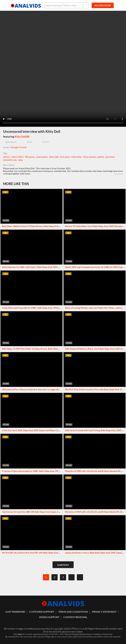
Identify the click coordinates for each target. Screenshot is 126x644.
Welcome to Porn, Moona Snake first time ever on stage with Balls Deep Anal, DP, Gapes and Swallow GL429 (53, 389)
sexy (20, 160)
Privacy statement (104, 612)
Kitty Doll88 (22, 137)
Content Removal (75, 617)
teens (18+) (17, 157)
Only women (89, 157)
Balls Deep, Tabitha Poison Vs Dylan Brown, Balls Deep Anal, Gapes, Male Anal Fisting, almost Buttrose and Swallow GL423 (60, 226)
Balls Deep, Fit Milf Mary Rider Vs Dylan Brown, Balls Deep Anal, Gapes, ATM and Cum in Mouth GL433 (51, 349)
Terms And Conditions (73, 612)
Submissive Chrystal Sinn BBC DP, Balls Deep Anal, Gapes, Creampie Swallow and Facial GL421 (47, 512)
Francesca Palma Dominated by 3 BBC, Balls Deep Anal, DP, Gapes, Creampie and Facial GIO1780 (48, 471)
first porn (65, 157)
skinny (7, 157)
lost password (15, 612)
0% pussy (30, 157)
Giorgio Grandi (18, 147)
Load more (63, 565)
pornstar (110, 157)
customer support (42, 612)
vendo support (49, 617)
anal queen (42, 157)
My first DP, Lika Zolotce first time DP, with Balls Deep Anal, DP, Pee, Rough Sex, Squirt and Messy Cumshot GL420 (56, 553)
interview (76, 157)
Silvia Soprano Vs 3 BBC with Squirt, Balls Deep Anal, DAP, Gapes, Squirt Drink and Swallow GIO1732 (50, 267)
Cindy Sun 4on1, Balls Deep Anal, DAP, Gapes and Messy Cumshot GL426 (37, 430)
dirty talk (54, 157)
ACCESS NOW (103, 5)
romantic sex (10, 160)
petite (101, 157)
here (20, 634)
